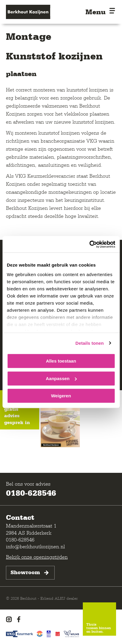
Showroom (30, 573)
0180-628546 (31, 493)
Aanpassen (61, 378)
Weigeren (61, 396)
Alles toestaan (61, 361)
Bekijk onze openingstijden (37, 557)
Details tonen (89, 343)
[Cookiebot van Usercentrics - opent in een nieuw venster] (89, 244)
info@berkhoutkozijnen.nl (35, 546)
